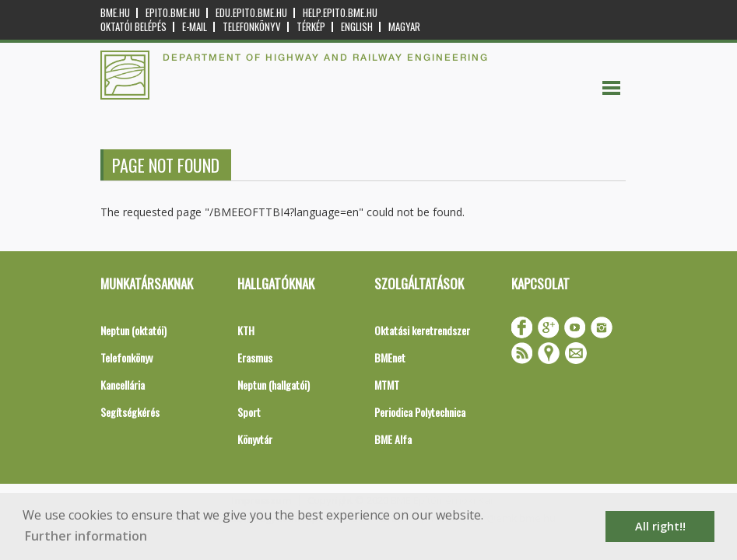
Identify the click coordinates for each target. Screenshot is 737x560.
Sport (249, 412)
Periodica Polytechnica (420, 412)
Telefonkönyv (252, 27)
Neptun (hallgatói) (274, 385)
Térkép (311, 27)
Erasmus (255, 357)
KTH (246, 330)
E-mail (195, 27)
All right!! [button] (660, 526)
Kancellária (123, 385)
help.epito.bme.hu (340, 13)
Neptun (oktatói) (133, 330)
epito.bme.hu (173, 13)
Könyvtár (255, 439)
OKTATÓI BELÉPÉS (133, 27)
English (357, 27)
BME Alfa (393, 439)
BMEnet (390, 357)
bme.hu (115, 13)
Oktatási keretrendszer (422, 330)
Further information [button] (86, 536)
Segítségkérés (130, 412)
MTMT (387, 385)
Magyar (404, 27)
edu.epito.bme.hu (251, 13)
